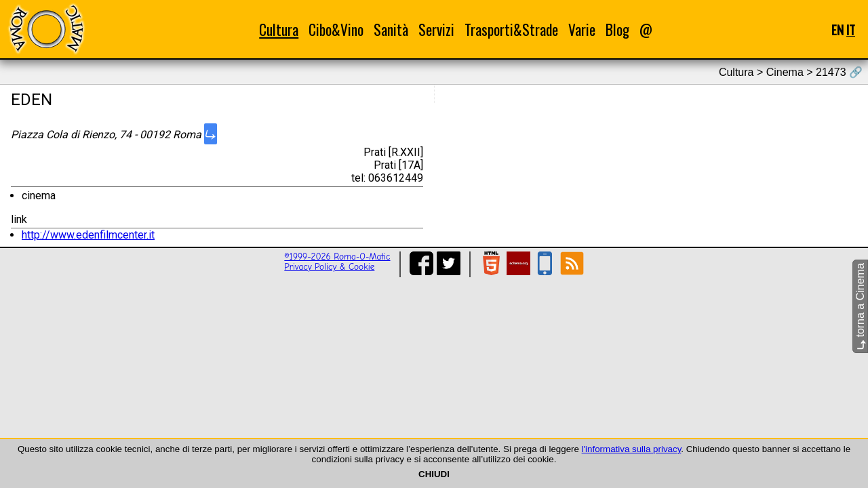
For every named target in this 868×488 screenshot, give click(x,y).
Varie (582, 29)
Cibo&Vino (336, 29)
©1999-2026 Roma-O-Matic (337, 257)
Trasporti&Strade (511, 29)
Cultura (279, 29)
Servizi (436, 29)
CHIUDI (434, 474)
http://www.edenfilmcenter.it (88, 235)
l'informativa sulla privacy (632, 449)
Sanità (391, 29)
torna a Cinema (860, 306)
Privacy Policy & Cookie (329, 267)
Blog (617, 29)
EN (837, 29)
